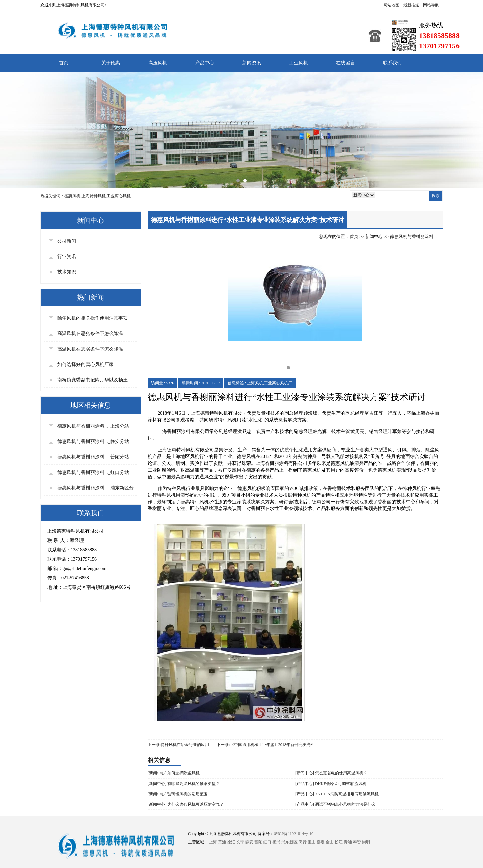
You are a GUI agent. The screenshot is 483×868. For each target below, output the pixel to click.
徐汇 (231, 842)
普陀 (258, 842)
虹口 (267, 842)
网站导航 (431, 5)
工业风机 (299, 63)
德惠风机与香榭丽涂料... (413, 236)
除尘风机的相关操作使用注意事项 (93, 318)
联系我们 (392, 63)
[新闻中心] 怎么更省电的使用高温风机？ (331, 773)
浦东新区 (289, 842)
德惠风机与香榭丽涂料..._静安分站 (93, 442)
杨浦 (276, 842)
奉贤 (357, 842)
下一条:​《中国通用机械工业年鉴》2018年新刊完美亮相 (265, 745)
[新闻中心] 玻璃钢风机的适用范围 (178, 794)
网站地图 (391, 5)
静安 (249, 842)
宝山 (312, 842)
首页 (64, 63)
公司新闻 (67, 241)
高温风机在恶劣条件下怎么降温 (90, 334)
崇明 (366, 842)
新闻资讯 (252, 63)
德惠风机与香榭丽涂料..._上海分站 (93, 426)
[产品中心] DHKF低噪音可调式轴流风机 (331, 784)
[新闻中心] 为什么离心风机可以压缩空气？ (186, 804)
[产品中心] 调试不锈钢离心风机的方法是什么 (335, 804)
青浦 (348, 842)
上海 (213, 842)
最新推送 (411, 5)
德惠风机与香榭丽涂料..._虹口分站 (93, 472)
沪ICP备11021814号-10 (293, 834)
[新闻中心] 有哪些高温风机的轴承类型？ (184, 784)
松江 (339, 842)
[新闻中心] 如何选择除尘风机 (174, 773)
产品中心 (205, 63)
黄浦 (222, 842)
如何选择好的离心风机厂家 (86, 364)
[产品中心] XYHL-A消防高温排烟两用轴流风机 (337, 794)
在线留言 (345, 63)
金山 (330, 842)
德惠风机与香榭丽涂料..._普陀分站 (93, 457)
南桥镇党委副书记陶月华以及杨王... (94, 380)
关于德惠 (111, 63)
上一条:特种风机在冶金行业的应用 (178, 745)
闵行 (303, 842)
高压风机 (158, 63)
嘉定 (321, 842)
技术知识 (67, 272)
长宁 (240, 842)
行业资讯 (67, 257)
